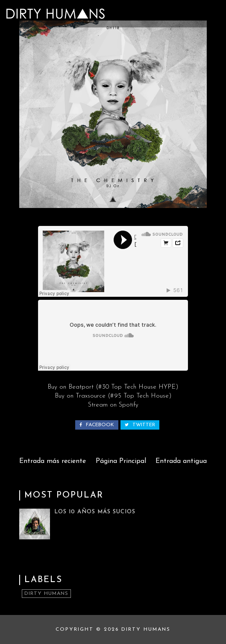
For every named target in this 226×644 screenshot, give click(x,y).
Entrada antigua (181, 461)
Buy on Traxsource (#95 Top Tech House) (113, 396)
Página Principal (121, 461)
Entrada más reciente (53, 461)
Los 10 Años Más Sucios (95, 512)
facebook (97, 425)
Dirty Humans (46, 594)
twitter (140, 425)
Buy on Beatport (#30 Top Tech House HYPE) (113, 387)
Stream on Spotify (113, 405)
